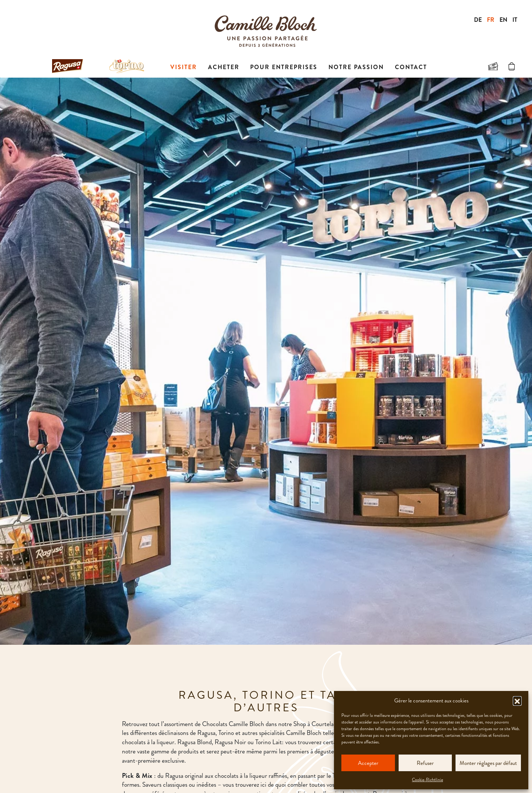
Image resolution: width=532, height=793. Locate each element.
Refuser (425, 763)
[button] (517, 701)
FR (491, 20)
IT (515, 20)
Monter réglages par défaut (488, 763)
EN (503, 20)
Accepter (368, 763)
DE (478, 20)
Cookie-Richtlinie (427, 780)
